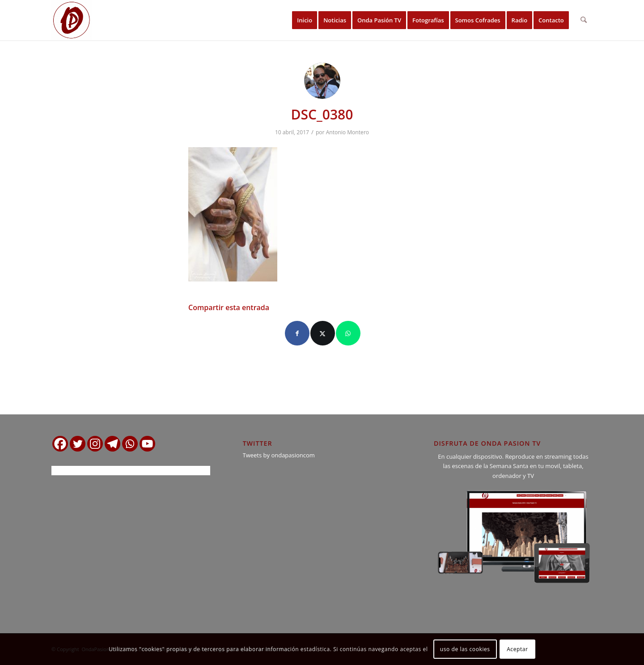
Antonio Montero (347, 132)
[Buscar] (584, 20)
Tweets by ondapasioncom (279, 455)
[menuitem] (305, 20)
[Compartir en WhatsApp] (348, 333)
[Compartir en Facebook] (297, 333)
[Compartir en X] (323, 333)
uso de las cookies (465, 649)
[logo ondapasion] (72, 20)
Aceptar (517, 649)
